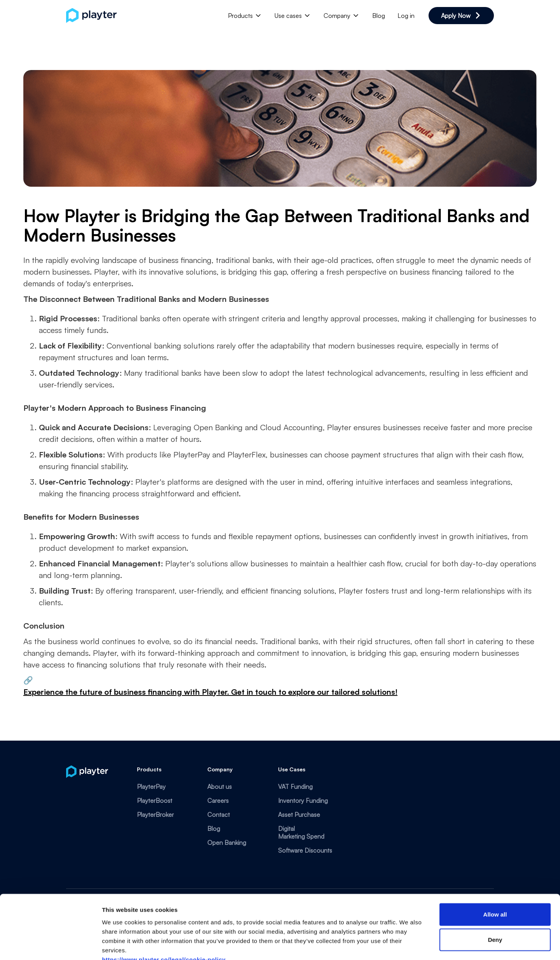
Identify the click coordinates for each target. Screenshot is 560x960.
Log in (406, 16)
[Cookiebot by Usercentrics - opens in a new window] (50, 945)
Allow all (495, 868)
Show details (408, 945)
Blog (379, 16)
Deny (495, 894)
